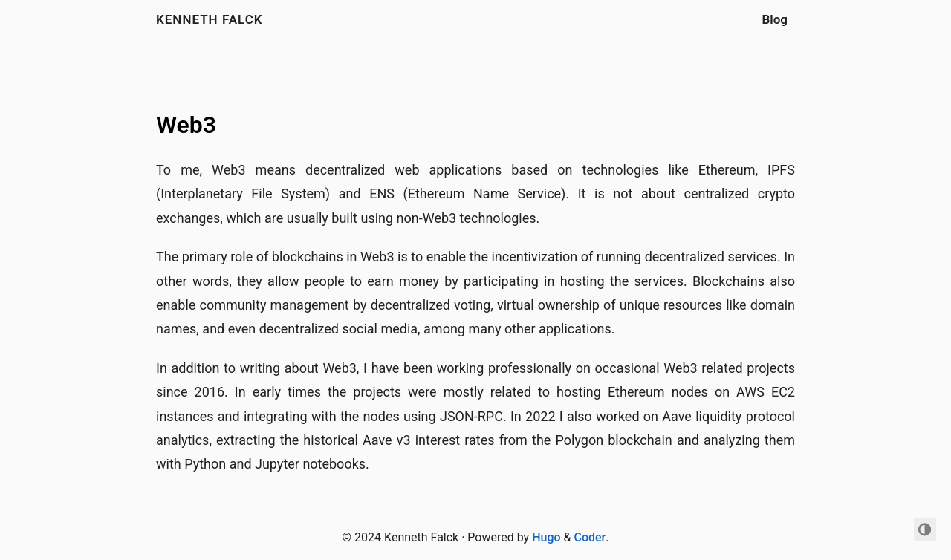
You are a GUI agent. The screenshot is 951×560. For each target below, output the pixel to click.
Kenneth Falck (210, 19)
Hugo (546, 537)
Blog (775, 19)
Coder (590, 537)
